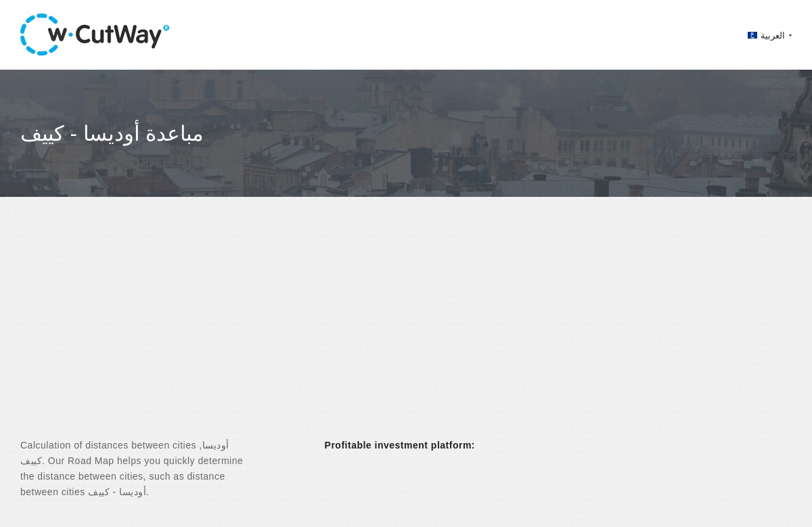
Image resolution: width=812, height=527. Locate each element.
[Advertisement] (406, 329)
